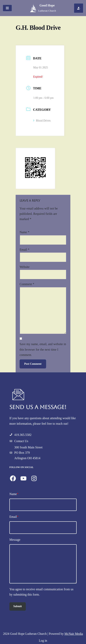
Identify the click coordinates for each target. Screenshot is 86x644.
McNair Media (74, 634)
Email (24, 250)
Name (24, 232)
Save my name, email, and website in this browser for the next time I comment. (43, 349)
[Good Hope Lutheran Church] (43, 8)
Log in (43, 641)
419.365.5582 (23, 435)
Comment (27, 284)
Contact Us (21, 441)
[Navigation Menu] (7, 8)
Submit (18, 606)
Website (25, 267)
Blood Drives (42, 121)
